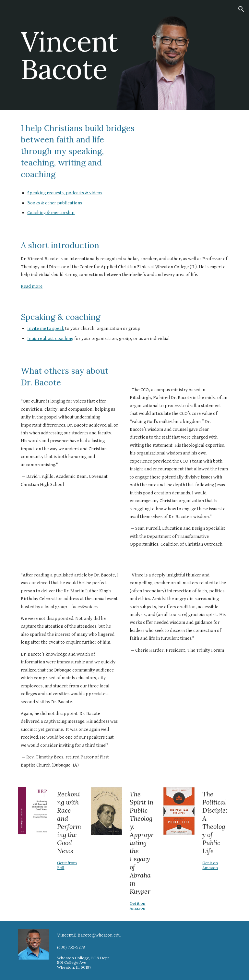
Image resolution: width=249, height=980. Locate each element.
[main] (70, 55)
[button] (241, 9)
